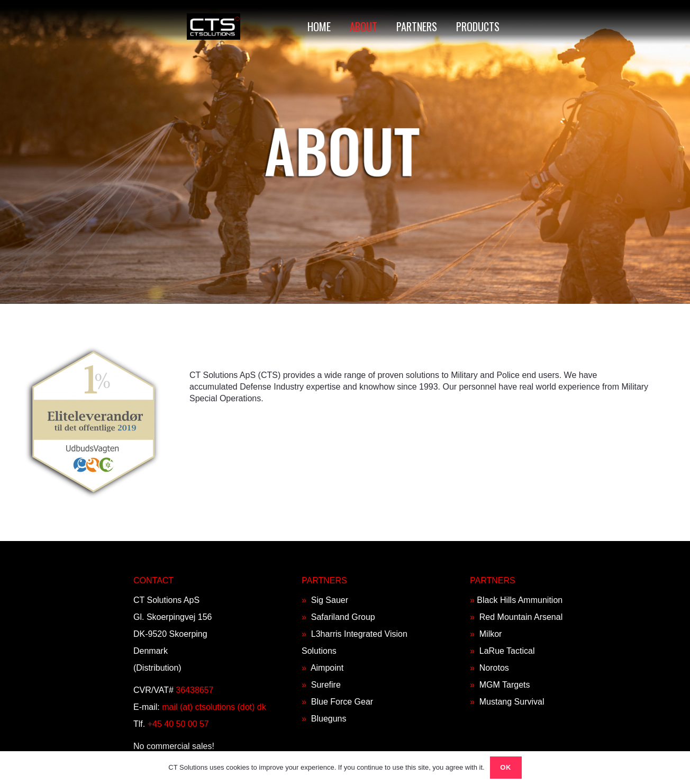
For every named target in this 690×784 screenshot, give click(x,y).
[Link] (214, 26)
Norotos (494, 668)
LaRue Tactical (507, 651)
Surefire (326, 685)
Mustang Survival (512, 702)
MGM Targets (505, 685)
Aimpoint (327, 668)
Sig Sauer (330, 600)
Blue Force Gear (342, 702)
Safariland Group (343, 617)
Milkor (491, 634)
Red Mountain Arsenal (521, 617)
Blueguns (329, 719)
